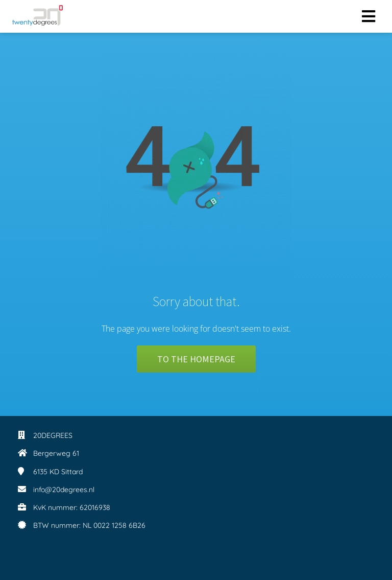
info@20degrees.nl (64, 490)
